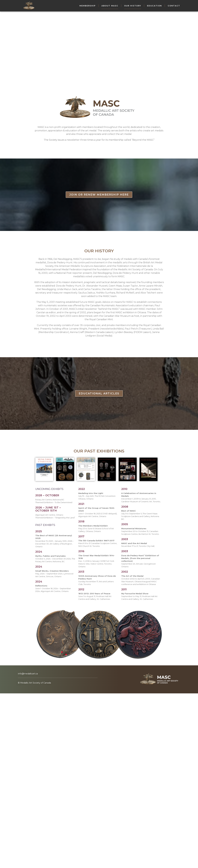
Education (154, 6)
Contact (174, 6)
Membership (87, 6)
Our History (133, 6)
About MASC (110, 6)
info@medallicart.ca (28, 674)
